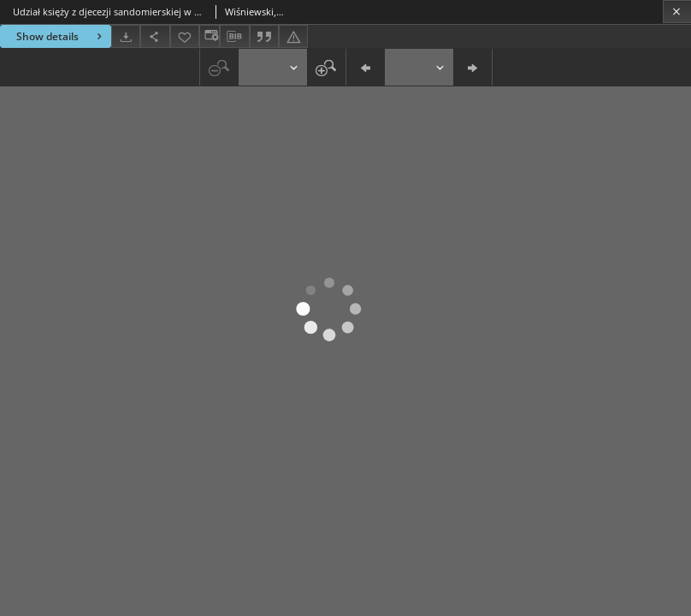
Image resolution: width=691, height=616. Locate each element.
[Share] (155, 36)
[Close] (677, 12)
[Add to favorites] (185, 36)
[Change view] (210, 36)
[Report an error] (293, 36)
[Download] (126, 36)
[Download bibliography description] (234, 37)
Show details (61, 36)
